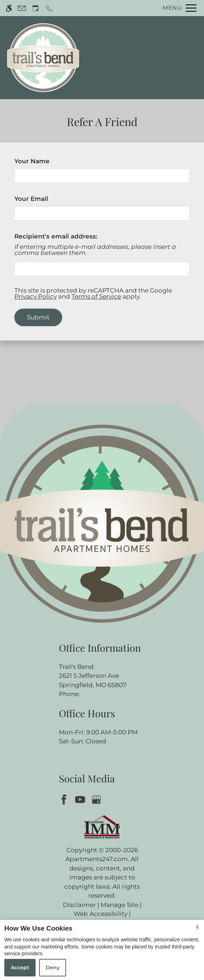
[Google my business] (98, 799)
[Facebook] (65, 799)
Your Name (46, 161)
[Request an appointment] (36, 8)
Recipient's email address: (56, 236)
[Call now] (49, 8)
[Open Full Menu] (178, 8)
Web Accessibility (101, 914)
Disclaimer (79, 905)
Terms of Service (96, 296)
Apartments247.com (97, 859)
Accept (20, 967)
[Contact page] (22, 8)
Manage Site (119, 905)
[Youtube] (81, 799)
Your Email (45, 199)
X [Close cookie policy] (197, 927)
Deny (53, 967)
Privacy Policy (36, 296)
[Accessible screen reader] (9, 8)
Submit (38, 317)
